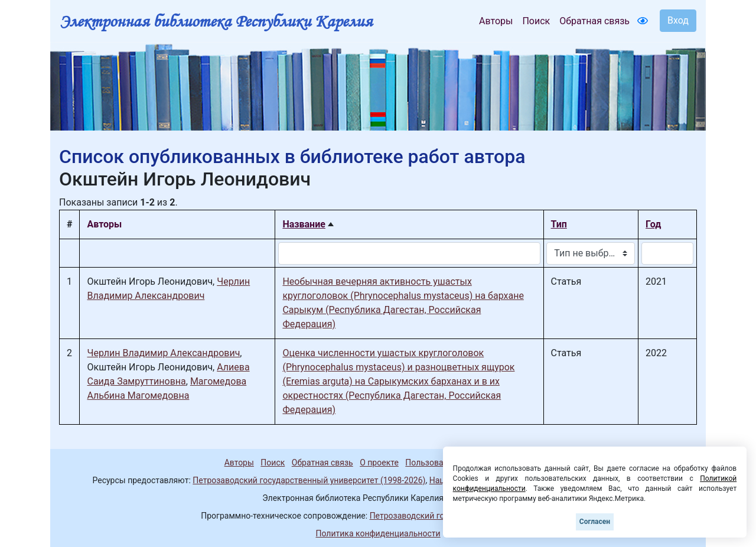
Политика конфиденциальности (378, 533)
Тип (559, 224)
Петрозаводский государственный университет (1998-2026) (309, 480)
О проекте (379, 463)
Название (304, 224)
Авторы (496, 21)
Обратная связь (594, 21)
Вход (678, 20)
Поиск (536, 21)
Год (653, 224)
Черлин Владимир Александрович (163, 353)
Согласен (595, 522)
